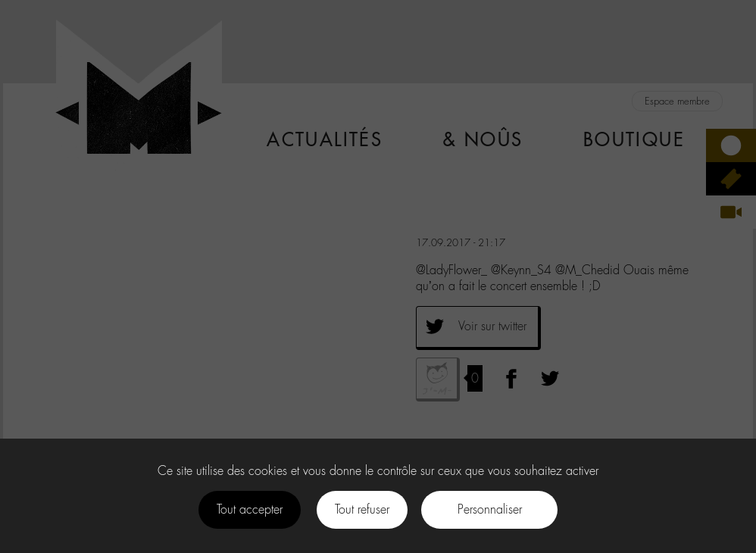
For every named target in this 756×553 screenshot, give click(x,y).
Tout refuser (362, 509)
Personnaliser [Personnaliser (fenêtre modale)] (490, 509)
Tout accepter (250, 509)
